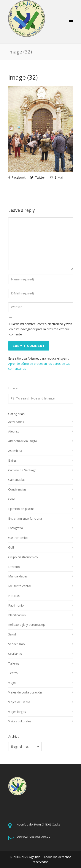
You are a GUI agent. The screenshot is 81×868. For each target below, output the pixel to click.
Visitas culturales (20, 721)
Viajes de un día (19, 702)
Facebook (17, 177)
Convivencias (17, 489)
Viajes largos (17, 712)
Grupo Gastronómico (23, 557)
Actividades (16, 422)
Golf (11, 547)
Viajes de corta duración (25, 692)
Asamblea (15, 451)
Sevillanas (15, 654)
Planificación (17, 615)
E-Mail (56, 177)
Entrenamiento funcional (25, 518)
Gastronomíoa (18, 538)
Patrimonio (16, 605)
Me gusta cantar (20, 586)
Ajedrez (13, 431)
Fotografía (16, 528)
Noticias (14, 596)
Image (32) (23, 77)
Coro (12, 499)
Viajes (12, 683)
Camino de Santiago (22, 470)
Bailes (12, 460)
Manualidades (18, 576)
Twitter (38, 177)
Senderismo (17, 644)
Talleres (14, 663)
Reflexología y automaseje (27, 625)
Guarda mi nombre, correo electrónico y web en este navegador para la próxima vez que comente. (41, 329)
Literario (14, 567)
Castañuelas (17, 480)
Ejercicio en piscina (21, 509)
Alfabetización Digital (23, 441)
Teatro (13, 673)
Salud (12, 634)
